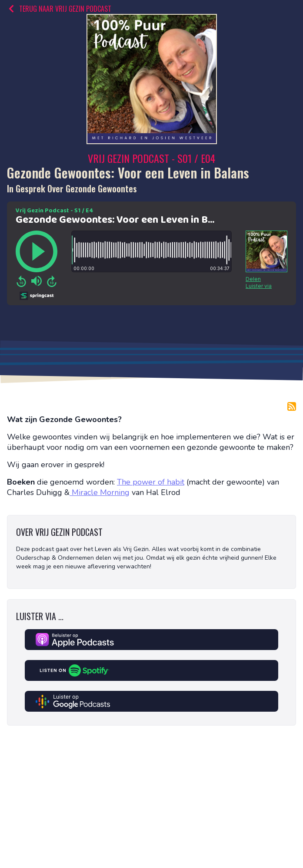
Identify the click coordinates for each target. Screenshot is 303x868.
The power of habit (151, 482)
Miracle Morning (100, 492)
